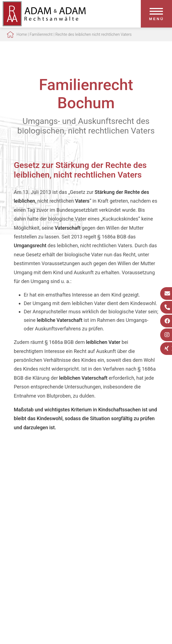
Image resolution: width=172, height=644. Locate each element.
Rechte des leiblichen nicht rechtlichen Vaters (93, 34)
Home (22, 34)
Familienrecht (41, 34)
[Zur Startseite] (44, 24)
